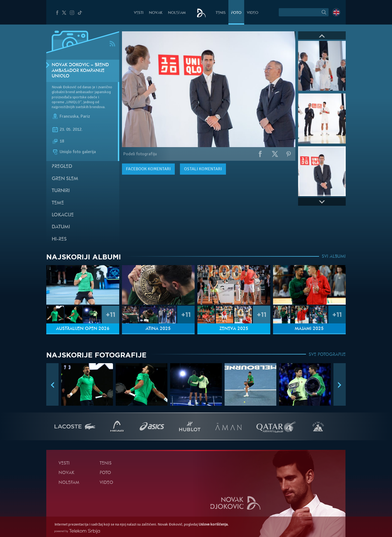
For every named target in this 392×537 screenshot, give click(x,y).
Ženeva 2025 (234, 329)
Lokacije (63, 215)
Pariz (85, 116)
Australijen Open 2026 (83, 329)
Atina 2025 (158, 329)
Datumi (61, 227)
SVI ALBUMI (334, 257)
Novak (156, 13)
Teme (58, 203)
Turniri (61, 191)
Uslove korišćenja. (214, 524)
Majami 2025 (309, 329)
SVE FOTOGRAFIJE (327, 355)
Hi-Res (59, 239)
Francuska (69, 116)
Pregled (62, 167)
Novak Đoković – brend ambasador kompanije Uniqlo (80, 71)
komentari (148, 169)
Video (253, 13)
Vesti (139, 13)
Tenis (221, 13)
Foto (236, 13)
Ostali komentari (203, 169)
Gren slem (65, 179)
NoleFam (177, 13)
